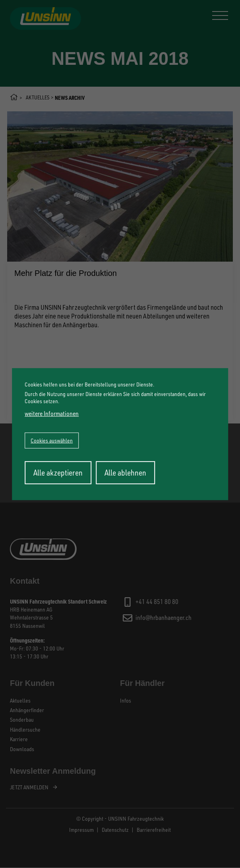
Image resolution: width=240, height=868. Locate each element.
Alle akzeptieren (58, 473)
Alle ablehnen (125, 473)
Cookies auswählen (52, 440)
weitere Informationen (52, 414)
